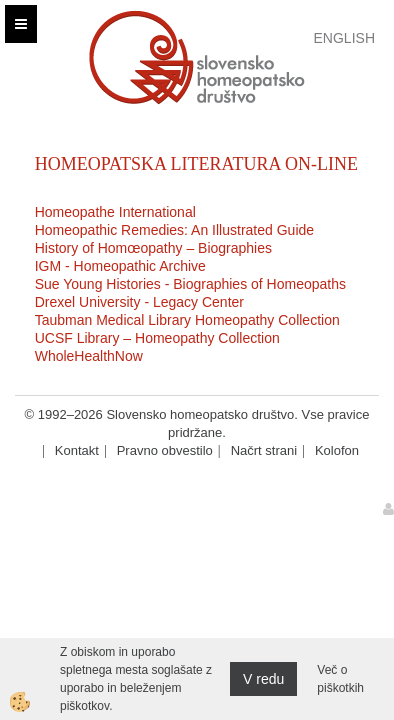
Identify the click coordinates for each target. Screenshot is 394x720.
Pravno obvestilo (165, 450)
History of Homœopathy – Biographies (153, 248)
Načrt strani (264, 450)
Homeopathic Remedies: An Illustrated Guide (174, 230)
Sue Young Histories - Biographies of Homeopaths (190, 284)
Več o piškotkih (340, 679)
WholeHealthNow (89, 356)
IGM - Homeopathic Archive (120, 266)
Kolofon (337, 450)
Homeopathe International (115, 212)
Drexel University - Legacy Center (139, 302)
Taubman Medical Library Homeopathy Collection (187, 320)
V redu (263, 679)
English (344, 38)
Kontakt (77, 450)
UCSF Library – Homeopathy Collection (157, 338)
